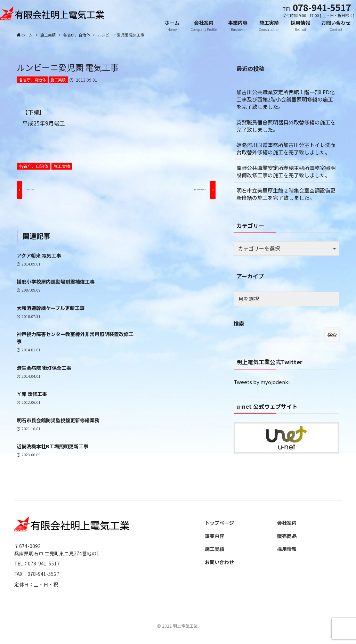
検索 (239, 323)
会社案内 (287, 523)
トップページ (219, 523)
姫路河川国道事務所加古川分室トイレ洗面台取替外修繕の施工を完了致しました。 (286, 148)
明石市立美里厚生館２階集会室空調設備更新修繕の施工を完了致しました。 (286, 194)
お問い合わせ (219, 562)
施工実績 (58, 80)
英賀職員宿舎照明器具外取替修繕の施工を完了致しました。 (286, 126)
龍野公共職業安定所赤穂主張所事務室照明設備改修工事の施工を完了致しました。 (286, 171)
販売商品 (287, 536)
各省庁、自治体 (33, 80)
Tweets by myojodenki (262, 382)
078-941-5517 (322, 7)
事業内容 (215, 536)
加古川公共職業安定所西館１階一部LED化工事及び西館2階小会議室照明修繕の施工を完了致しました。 (286, 99)
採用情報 (287, 549)
